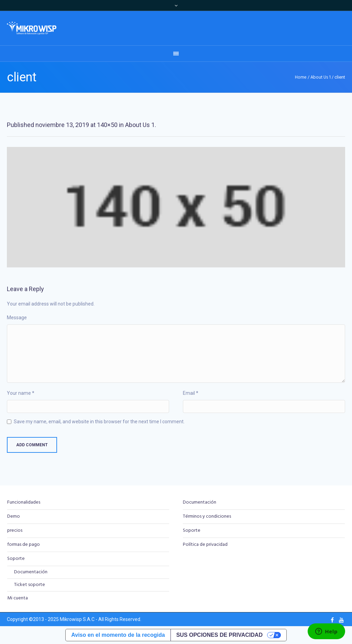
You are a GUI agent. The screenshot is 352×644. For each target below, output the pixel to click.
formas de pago (24, 545)
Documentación (31, 572)
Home (301, 77)
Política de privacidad (205, 545)
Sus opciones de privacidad (219, 635)
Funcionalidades (24, 502)
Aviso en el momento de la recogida (118, 635)
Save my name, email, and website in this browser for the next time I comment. (99, 422)
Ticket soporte (30, 585)
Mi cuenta (18, 598)
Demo (14, 516)
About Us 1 (321, 77)
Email (191, 393)
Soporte (16, 559)
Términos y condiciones (207, 516)
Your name (21, 393)
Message (17, 318)
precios (15, 531)
